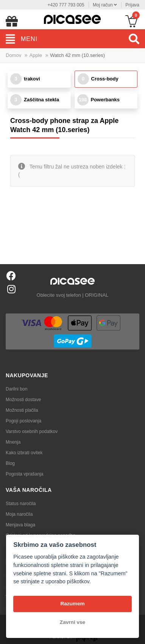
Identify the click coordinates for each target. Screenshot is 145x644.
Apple (36, 55)
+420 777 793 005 (66, 5)
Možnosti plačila (22, 410)
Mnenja (13, 442)
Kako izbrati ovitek (24, 453)
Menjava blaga (20, 525)
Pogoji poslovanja (23, 421)
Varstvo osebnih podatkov (32, 431)
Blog (10, 463)
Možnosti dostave (23, 400)
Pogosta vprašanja (24, 474)
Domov (13, 55)
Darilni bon (16, 389)
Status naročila (21, 504)
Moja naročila (19, 514)
